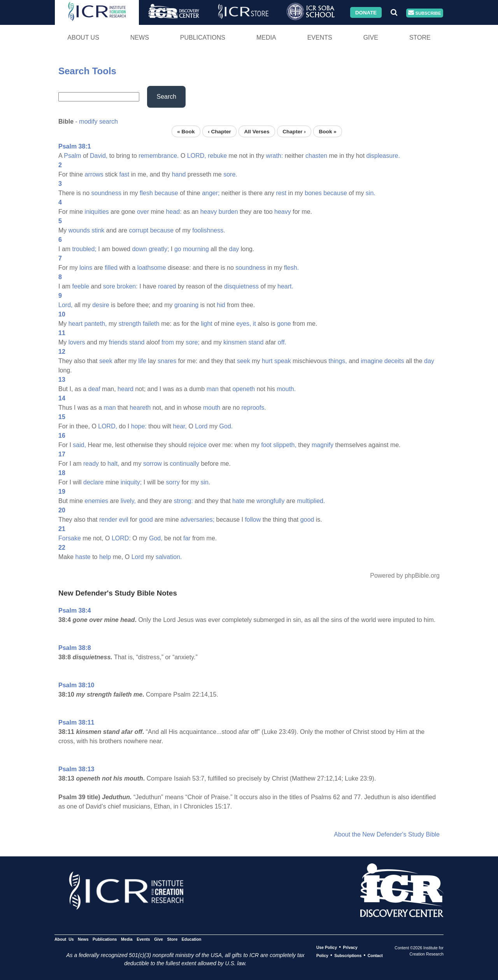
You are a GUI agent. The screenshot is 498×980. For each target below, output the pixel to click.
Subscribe (424, 13)
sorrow (153, 464)
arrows (94, 174)
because (166, 193)
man (213, 389)
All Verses (257, 131)
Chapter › (294, 131)
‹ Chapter (219, 131)
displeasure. (383, 156)
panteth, (96, 324)
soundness (106, 193)
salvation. (169, 557)
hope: (139, 426)
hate (238, 501)
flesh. (291, 268)
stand (137, 342)
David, (99, 156)
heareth (140, 408)
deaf (94, 389)
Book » (327, 131)
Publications (203, 38)
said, (79, 445)
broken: (127, 286)
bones (313, 193)
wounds (79, 230)
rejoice (197, 445)
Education (192, 939)
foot (266, 445)
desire (101, 305)
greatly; (159, 249)
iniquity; (131, 482)
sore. (230, 174)
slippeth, (285, 445)
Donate (366, 12)
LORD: (121, 538)
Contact (375, 956)
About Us (83, 38)
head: (174, 212)
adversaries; (197, 520)
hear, (180, 426)
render (108, 520)
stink (98, 230)
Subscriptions (348, 956)
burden (228, 212)
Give (371, 38)
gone (284, 324)
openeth (244, 389)
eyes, (244, 324)
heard (125, 389)
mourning (196, 249)
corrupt (139, 230)
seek (106, 361)
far (187, 538)
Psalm (72, 156)
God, (156, 538)
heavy (209, 212)
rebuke (217, 156)
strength (130, 324)
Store (420, 38)
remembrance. (159, 156)
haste (83, 557)
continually (184, 464)
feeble (81, 286)
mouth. (286, 389)
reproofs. (254, 408)
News (140, 38)
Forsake (70, 538)
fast (124, 174)
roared (167, 286)
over (143, 212)
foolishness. (209, 230)
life (142, 361)
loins (86, 268)
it (254, 324)
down (139, 249)
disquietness (241, 286)
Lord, (65, 305)
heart (75, 324)
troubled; (84, 249)
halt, (113, 464)
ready (91, 464)
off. (282, 342)
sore (109, 286)
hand (179, 174)
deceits (394, 361)
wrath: (275, 156)
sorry (173, 482)
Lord (201, 426)
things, (338, 361)
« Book (186, 131)
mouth (212, 408)
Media (266, 38)
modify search (98, 121)
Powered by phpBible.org (405, 576)
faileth (151, 324)
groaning (186, 305)
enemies (96, 501)
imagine (372, 361)
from (168, 342)
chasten (316, 156)
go (178, 249)
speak (283, 361)
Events (320, 38)
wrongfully (270, 501)
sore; (193, 342)
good (146, 520)
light (206, 324)
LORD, (197, 156)
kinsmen (235, 342)
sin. (371, 193)
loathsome (152, 268)
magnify (323, 445)
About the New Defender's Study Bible (387, 834)
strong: (183, 501)
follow (253, 520)
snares (167, 361)
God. (226, 426)
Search (166, 97)
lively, (128, 501)
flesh (146, 193)
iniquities (97, 212)
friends (118, 342)
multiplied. (311, 501)
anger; (211, 193)
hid (221, 305)
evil (124, 520)
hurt (267, 361)
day (234, 249)
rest (281, 193)
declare (93, 482)
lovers (77, 342)
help (105, 557)
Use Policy (327, 947)
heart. (285, 286)
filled (111, 268)
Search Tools (87, 71)
